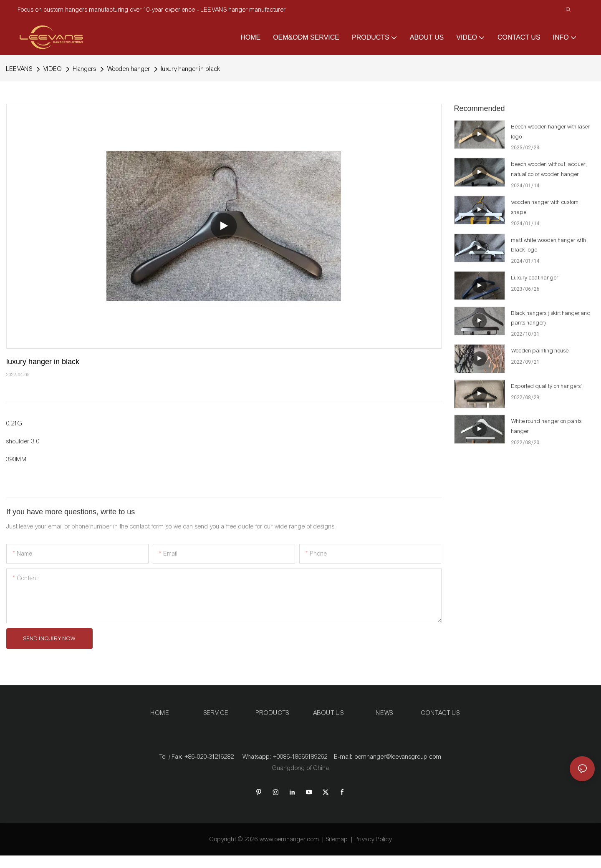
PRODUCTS (273, 713)
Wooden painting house (540, 351)
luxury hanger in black (191, 69)
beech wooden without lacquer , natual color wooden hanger (550, 169)
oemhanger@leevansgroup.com (398, 757)
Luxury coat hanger (535, 278)
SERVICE (216, 713)
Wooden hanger (129, 69)
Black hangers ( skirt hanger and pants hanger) (551, 318)
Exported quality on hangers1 (548, 386)
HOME (160, 713)
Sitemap (337, 839)
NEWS (385, 713)
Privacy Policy (373, 839)
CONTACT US (441, 713)
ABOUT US (328, 713)
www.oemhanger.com (289, 839)
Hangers (85, 69)
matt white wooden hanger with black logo (549, 245)
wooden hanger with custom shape (545, 207)
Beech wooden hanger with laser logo (550, 132)
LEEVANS (19, 69)
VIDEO (53, 69)
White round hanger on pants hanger (547, 426)
